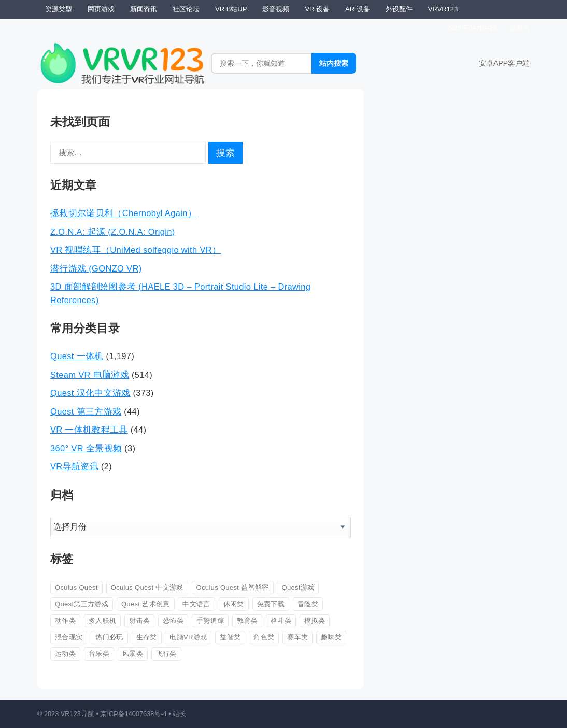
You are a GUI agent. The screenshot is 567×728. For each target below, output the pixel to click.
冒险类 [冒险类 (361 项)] (308, 604)
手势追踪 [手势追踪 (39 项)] (210, 620)
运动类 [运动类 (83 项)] (65, 654)
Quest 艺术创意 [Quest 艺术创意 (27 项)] (146, 604)
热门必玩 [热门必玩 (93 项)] (109, 637)
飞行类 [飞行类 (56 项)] (166, 654)
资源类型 (59, 9)
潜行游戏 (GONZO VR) (96, 268)
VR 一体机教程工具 (89, 430)
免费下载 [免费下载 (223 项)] (271, 604)
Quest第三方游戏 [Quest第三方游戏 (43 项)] (82, 604)
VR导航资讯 (74, 466)
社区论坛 (186, 9)
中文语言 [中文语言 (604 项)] (196, 604)
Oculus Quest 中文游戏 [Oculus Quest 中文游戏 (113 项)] (147, 587)
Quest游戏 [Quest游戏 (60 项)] (298, 587)
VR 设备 (317, 9)
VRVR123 (443, 9)
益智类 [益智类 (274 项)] (230, 637)
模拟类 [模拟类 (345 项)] (315, 620)
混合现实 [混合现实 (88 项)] (69, 637)
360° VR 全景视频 (86, 448)
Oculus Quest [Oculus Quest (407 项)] (76, 587)
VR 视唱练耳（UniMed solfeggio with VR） (136, 250)
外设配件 (399, 9)
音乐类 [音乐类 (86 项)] (99, 654)
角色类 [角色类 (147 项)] (264, 637)
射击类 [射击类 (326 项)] (139, 620)
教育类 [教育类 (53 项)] (247, 620)
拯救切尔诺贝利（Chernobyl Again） (123, 213)
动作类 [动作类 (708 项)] (65, 620)
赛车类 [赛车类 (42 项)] (297, 637)
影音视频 (276, 9)
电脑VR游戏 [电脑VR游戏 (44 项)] (188, 637)
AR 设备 (358, 9)
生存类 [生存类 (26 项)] (147, 637)
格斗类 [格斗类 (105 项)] (281, 620)
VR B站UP (231, 9)
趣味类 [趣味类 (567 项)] (331, 637)
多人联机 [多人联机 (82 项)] (102, 620)
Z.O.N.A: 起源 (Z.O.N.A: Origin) (113, 232)
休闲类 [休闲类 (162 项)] (234, 604)
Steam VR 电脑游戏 (90, 375)
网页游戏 (101, 9)
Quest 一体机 (77, 356)
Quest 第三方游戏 (86, 411)
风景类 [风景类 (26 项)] (133, 654)
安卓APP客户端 (504, 63)
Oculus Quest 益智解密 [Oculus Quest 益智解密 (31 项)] (233, 587)
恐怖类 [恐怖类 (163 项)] (173, 620)
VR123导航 (77, 714)
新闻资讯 (144, 9)
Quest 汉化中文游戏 (90, 393)
